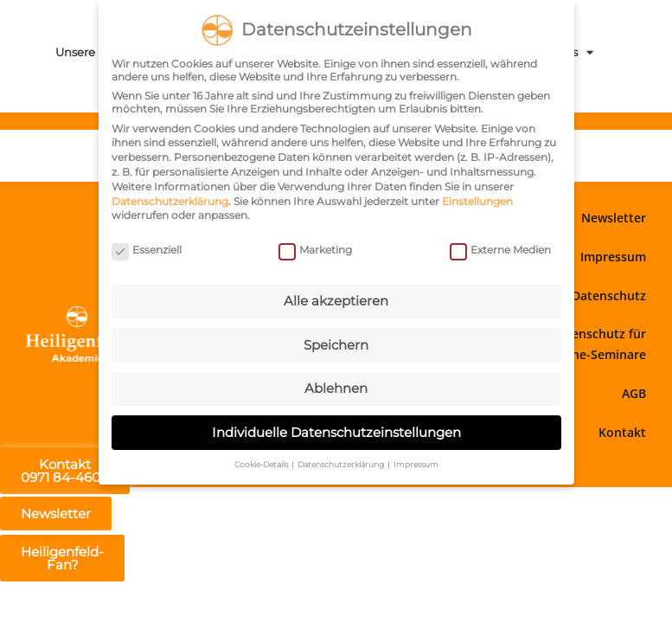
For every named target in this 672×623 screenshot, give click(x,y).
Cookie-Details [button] (262, 464)
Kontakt (622, 432)
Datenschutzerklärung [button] (342, 464)
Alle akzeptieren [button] (336, 301)
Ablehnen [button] (336, 388)
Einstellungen (477, 201)
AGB (634, 393)
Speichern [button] (336, 345)
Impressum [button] (416, 464)
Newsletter (614, 218)
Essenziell (147, 250)
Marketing (315, 250)
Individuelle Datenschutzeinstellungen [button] (336, 432)
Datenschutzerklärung (170, 201)
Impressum (613, 257)
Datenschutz (609, 295)
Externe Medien (500, 250)
